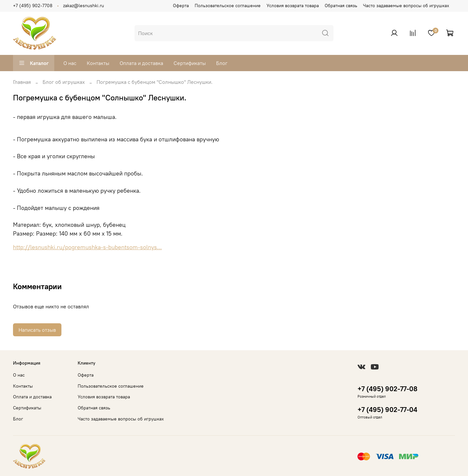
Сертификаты (190, 63)
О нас (70, 63)
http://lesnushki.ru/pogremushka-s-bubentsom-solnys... (87, 247)
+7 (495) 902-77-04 (387, 410)
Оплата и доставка (141, 63)
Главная (22, 82)
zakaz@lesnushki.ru (84, 6)
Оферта (181, 6)
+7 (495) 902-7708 (33, 6)
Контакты (98, 63)
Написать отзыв (37, 330)
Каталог (34, 63)
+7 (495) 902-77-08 (387, 389)
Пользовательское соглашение (228, 6)
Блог (222, 63)
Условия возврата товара (293, 6)
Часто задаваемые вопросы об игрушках (406, 6)
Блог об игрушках (64, 82)
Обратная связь (341, 6)
